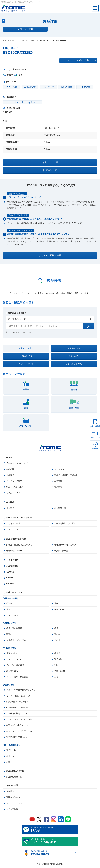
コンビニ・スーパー (15, 660)
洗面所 (57, 604)
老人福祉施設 (12, 672)
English (10, 578)
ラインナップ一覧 (26, 364)
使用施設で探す (26, 356)
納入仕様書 (12, 87)
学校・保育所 (60, 672)
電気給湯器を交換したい (17, 738)
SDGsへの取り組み (15, 487)
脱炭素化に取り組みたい (17, 703)
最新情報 (10, 792)
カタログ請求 (12, 560)
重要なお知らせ (13, 798)
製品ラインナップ (14, 593)
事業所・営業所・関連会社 (66, 475)
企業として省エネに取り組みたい (21, 691)
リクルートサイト (14, 493)
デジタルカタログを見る (20, 102)
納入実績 (10, 502)
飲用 (56, 629)
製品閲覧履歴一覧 (14, 778)
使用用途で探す (74, 348)
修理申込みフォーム (15, 551)
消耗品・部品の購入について (19, 545)
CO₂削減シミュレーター (17, 708)
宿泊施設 (58, 660)
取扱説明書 (67, 87)
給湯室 (9, 604)
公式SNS (10, 572)
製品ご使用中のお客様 (16, 539)
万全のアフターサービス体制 (19, 720)
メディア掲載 (12, 810)
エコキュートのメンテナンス (19, 732)
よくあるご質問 (13, 524)
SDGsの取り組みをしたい (18, 726)
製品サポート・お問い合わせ (19, 518)
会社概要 (10, 469)
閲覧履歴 (95, 449)
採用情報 (58, 487)
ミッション (59, 469)
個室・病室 (59, 610)
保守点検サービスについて (66, 545)
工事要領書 (85, 87)
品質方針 (58, 481)
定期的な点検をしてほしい (18, 714)
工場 (56, 678)
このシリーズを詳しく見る (81, 60)
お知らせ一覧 (12, 787)
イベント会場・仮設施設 (17, 678)
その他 (57, 641)
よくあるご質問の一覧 (67, 256)
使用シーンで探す (26, 348)
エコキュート (12, 757)
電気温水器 (11, 751)
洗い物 (57, 635)
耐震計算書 (30, 87)
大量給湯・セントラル (16, 641)
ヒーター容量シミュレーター (19, 697)
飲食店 (57, 654)
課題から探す (74, 356)
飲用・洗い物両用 (14, 629)
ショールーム (12, 530)
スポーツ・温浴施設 (15, 666)
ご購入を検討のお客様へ (65, 524)
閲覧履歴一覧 (69, 170)
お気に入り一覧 (95, 437)
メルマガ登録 (12, 566)
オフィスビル (12, 654)
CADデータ (48, 87)
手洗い (9, 635)
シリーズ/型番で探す (74, 364)
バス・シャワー (13, 616)
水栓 (8, 763)
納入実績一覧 (60, 508)
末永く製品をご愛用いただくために (52, 842)
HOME (9, 457)
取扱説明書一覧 (61, 551)
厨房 (8, 610)
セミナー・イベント (15, 804)
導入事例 (10, 508)
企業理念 (10, 475)
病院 (56, 666)
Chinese (10, 584)
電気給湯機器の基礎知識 (52, 854)
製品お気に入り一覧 (15, 772)
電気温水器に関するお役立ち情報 (52, 831)
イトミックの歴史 (14, 481)
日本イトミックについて (17, 463)
